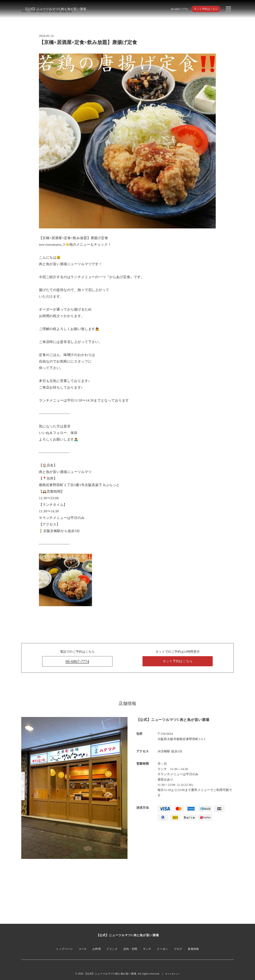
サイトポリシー (173, 974)
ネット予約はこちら (204, 9)
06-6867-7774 (175, 9)
